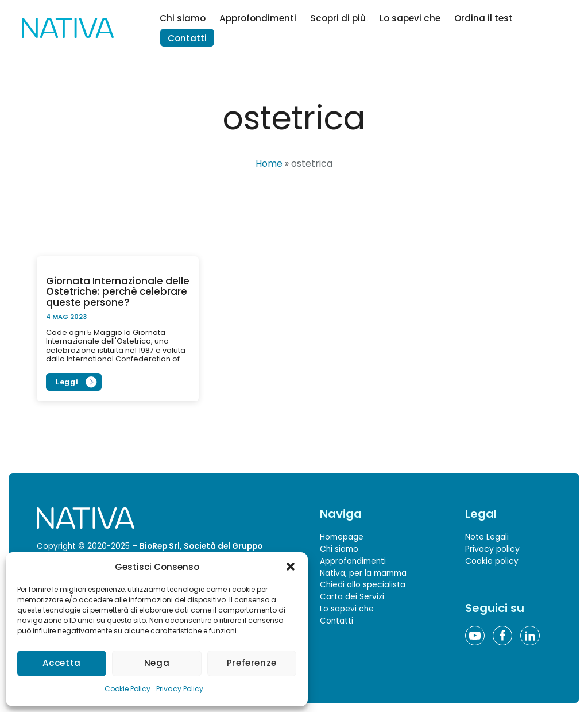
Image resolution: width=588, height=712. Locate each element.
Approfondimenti (258, 18)
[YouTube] (475, 636)
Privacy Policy (180, 689)
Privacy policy (492, 549)
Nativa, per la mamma (363, 573)
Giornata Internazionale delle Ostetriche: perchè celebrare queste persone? (118, 292)
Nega (157, 663)
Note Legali (487, 537)
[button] (291, 567)
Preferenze (252, 663)
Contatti (187, 38)
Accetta (61, 663)
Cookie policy (492, 561)
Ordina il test (483, 18)
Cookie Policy (127, 689)
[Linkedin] (530, 636)
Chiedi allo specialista (363, 585)
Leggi (67, 382)
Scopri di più (338, 18)
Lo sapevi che (410, 18)
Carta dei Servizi (352, 597)
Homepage (342, 537)
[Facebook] (502, 636)
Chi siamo (183, 18)
